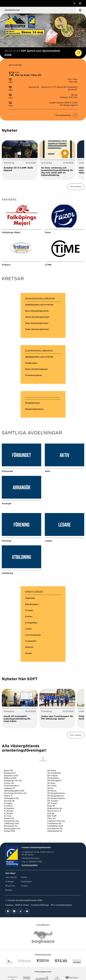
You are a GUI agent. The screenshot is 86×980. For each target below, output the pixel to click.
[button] (38, 10)
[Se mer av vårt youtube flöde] (27, 943)
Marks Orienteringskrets (36, 380)
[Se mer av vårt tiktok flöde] (21, 943)
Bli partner (10, 918)
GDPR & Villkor (22, 937)
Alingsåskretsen (32, 414)
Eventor (29, 648)
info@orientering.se (30, 890)
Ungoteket (30, 630)
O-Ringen (10, 913)
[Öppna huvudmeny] (81, 10)
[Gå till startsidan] (6, 3)
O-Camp (29, 642)
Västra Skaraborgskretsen (37, 328)
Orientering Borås (33, 386)
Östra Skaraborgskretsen (37, 334)
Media (24, 909)
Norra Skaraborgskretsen (37, 322)
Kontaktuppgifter (30, 897)
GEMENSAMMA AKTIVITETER (39, 315)
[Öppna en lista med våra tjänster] (80, 3)
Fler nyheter (76, 187)
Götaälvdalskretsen (34, 420)
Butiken (9, 922)
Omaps (28, 685)
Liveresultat (31, 673)
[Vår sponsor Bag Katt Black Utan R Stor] (43, 969)
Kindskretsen (31, 374)
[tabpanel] (20, 160)
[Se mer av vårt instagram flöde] (14, 943)
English (25, 918)
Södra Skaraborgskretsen (37, 340)
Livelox (28, 661)
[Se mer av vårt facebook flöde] (8, 943)
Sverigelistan (31, 655)
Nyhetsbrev (27, 913)
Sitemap (9, 937)
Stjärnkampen (32, 636)
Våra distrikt (11, 909)
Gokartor (29, 679)
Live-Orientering (33, 667)
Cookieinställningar (40, 937)
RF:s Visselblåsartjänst (61, 937)
